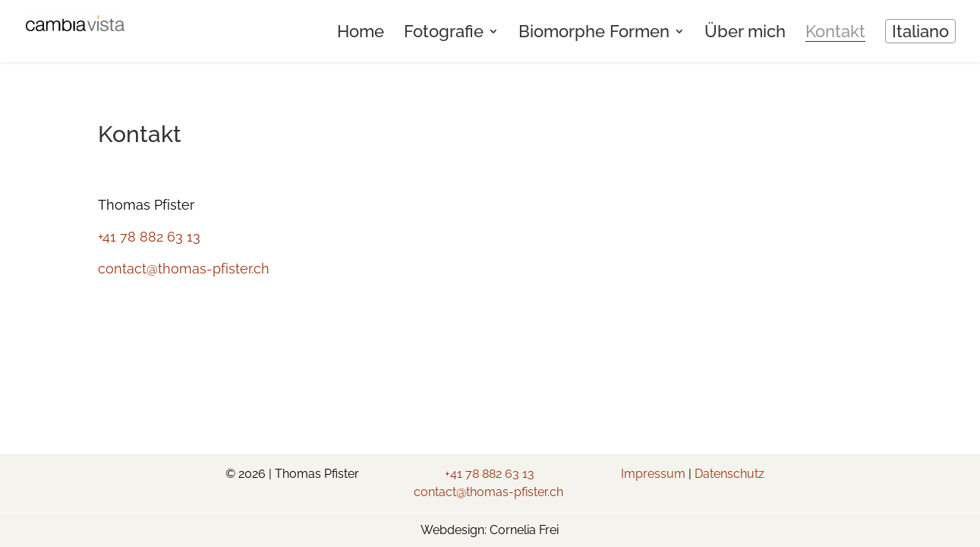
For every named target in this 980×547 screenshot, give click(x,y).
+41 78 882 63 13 (149, 237)
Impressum (653, 474)
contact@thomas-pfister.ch (184, 269)
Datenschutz (729, 474)
